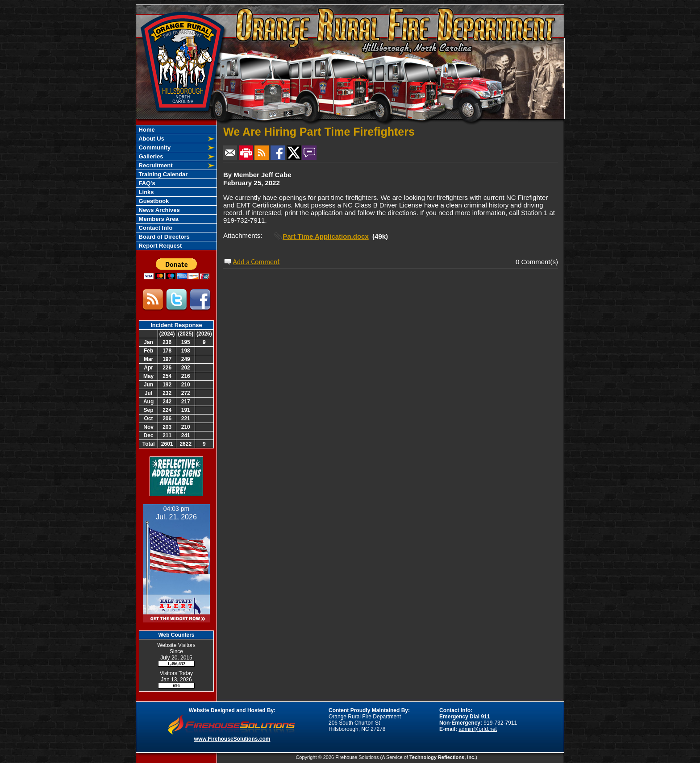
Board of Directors (163, 237)
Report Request (159, 246)
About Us (151, 139)
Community (154, 147)
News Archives (158, 210)
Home (146, 130)
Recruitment (155, 165)
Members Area (158, 219)
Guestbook (153, 201)
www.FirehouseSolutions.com (232, 739)
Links (146, 192)
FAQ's (146, 183)
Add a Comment (256, 262)
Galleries (150, 156)
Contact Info (155, 228)
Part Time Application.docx (326, 236)
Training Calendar (162, 174)
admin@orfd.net (478, 729)
